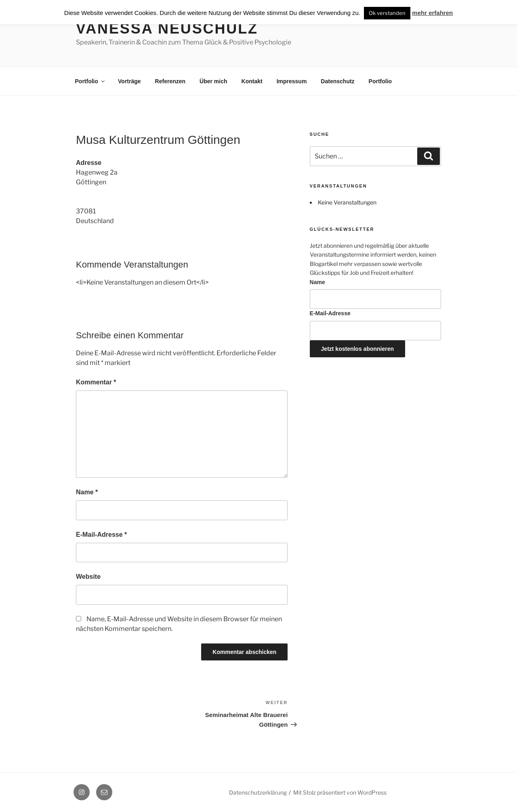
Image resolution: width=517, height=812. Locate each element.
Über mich (213, 81)
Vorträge (129, 81)
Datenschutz (337, 81)
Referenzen (170, 81)
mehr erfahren (432, 13)
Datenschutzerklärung (258, 792)
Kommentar (96, 382)
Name (87, 492)
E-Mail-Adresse (101, 535)
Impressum (292, 81)
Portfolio (91, 81)
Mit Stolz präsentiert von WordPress (340, 792)
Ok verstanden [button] (387, 13)
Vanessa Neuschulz (167, 28)
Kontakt (252, 81)
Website (88, 577)
